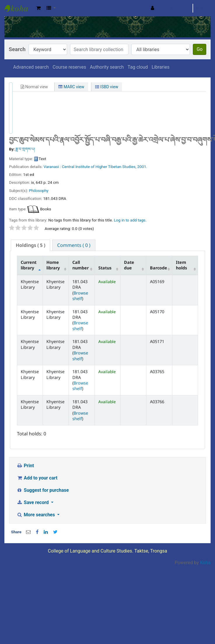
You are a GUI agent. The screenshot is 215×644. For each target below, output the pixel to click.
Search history (175, 8)
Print (25, 466)
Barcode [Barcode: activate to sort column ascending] (159, 268)
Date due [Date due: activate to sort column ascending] (129, 265)
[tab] (30, 245)
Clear (202, 8)
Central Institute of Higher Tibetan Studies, (99, 167)
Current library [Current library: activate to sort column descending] (29, 265)
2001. (142, 167)
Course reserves (69, 67)
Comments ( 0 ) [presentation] (74, 245)
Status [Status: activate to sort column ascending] (105, 268)
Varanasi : (52, 167)
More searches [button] (36, 515)
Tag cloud (138, 67)
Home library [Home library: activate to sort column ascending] (53, 265)
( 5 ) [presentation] (30, 245)
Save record (33, 502)
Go (200, 49)
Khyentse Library (19, 8)
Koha (205, 563)
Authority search (107, 67)
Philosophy (39, 191)
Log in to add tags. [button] (130, 220)
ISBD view (107, 87)
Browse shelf (80, 296)
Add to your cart (37, 478)
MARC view (71, 87)
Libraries (161, 67)
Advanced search (31, 67)
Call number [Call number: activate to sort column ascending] (81, 265)
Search (17, 49)
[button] (38, 8)
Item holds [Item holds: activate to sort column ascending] (181, 265)
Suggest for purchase (43, 490)
